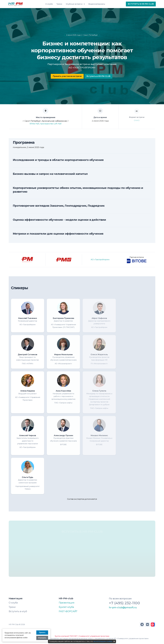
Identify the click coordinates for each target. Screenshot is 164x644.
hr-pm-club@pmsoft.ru (123, 607)
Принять (42, 632)
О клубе (13, 603)
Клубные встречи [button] (74, 4)
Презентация (67, 603)
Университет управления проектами (94, 636)
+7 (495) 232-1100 (124, 603)
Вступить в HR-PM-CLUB (98, 76)
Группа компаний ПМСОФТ (66, 636)
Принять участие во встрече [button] (67, 76)
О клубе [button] (49, 4)
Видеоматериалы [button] (97, 4)
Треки (12, 607)
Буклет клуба (66, 607)
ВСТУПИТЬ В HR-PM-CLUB (141, 4)
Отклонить (42, 638)
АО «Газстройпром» (100, 260)
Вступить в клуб (18, 611)
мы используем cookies (103, 641)
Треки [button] (59, 4)
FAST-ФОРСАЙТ (68, 611)
